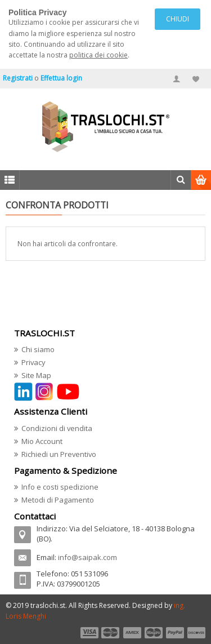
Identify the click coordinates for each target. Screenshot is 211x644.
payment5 (175, 633)
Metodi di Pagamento (58, 500)
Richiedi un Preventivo (59, 454)
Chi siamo (38, 349)
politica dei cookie (98, 55)
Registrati (18, 78)
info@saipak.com (87, 557)
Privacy (33, 362)
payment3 (133, 633)
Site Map (36, 375)
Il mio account (177, 79)
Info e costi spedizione (60, 487)
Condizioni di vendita (57, 428)
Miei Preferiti (196, 79)
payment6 (195, 633)
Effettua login (61, 78)
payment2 (111, 633)
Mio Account (42, 441)
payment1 (89, 633)
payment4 (155, 633)
